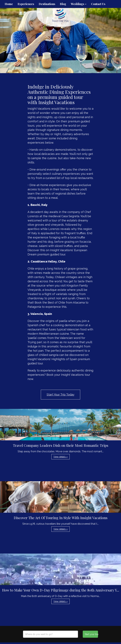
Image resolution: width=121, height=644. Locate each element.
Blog (63, 4)
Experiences (26, 4)
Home (9, 4)
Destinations (47, 4)
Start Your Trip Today (60, 394)
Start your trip (91, 634)
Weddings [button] (79, 4)
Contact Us (98, 4)
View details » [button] (60, 457)
